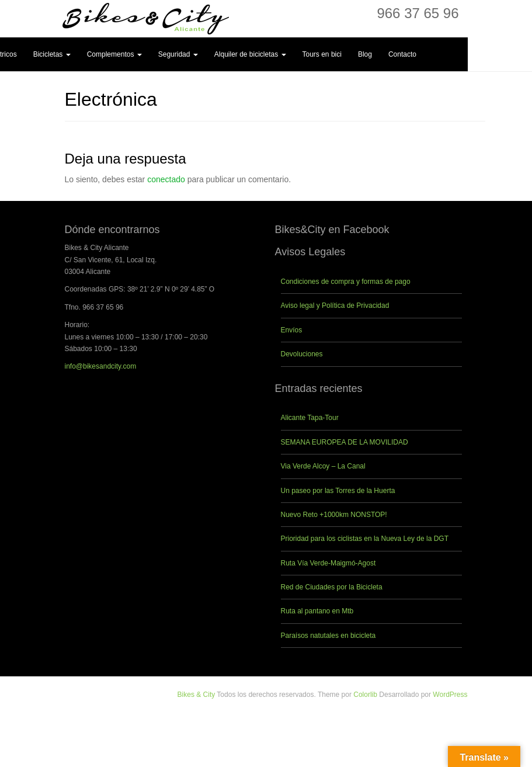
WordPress (450, 695)
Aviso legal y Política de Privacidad (335, 306)
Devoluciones (302, 354)
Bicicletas (52, 54)
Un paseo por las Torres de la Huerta (338, 491)
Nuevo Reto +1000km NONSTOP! (334, 515)
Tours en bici (322, 54)
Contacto (402, 54)
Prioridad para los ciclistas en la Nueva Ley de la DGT (365, 539)
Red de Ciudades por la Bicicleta (332, 587)
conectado (166, 179)
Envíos (292, 330)
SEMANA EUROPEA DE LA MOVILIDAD (345, 442)
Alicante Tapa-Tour (310, 418)
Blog (365, 54)
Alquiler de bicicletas (250, 54)
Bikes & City (197, 695)
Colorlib (365, 695)
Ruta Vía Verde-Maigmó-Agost (328, 563)
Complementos (114, 54)
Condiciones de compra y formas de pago (346, 282)
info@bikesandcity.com (101, 366)
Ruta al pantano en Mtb (317, 611)
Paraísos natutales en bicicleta (328, 636)
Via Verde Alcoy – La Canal (323, 466)
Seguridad (178, 54)
